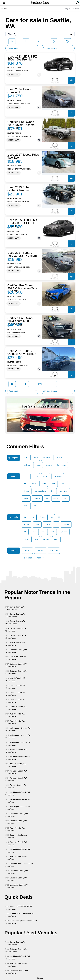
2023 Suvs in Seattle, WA (15, 622)
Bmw (53, 491)
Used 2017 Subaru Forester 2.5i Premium (22, 254)
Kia (47, 498)
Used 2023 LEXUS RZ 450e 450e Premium (22, 58)
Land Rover (64, 491)
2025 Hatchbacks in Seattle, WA (18, 801)
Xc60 (44, 532)
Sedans (35, 458)
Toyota (26, 476)
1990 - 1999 (41, 558)
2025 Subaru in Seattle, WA (16, 751)
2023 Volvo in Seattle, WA (15, 679)
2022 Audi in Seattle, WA (15, 829)
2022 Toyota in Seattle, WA (16, 786)
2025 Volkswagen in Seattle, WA (18, 737)
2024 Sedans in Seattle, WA (16, 651)
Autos (4, 9)
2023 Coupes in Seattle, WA (16, 879)
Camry (37, 525)
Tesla (66, 498)
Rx (34, 517)
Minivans (27, 465)
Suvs (25, 458)
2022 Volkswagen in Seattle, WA (18, 808)
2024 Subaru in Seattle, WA (16, 708)
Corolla (47, 525)
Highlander (64, 532)
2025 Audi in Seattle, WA (15, 715)
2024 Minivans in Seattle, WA (17, 815)
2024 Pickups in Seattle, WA (16, 779)
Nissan (56, 498)
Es (63, 539)
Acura (44, 484)
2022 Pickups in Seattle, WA (16, 858)
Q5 (59, 517)
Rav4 (26, 517)
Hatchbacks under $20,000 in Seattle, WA (21, 922)
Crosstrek (66, 525)
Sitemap (40, 978)
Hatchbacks (47, 458)
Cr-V (56, 539)
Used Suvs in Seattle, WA (15, 943)
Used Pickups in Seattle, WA (16, 965)
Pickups (59, 458)
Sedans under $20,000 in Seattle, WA (20, 915)
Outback (46, 539)
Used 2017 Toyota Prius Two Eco (23, 156)
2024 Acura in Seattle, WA (16, 765)
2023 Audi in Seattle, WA (15, 722)
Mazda (26, 498)
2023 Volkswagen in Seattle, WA (18, 744)
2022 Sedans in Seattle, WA (16, 822)
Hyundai (27, 491)
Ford (62, 484)
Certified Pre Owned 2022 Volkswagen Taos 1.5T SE (23, 288)
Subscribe (75, 9)
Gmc (25, 506)
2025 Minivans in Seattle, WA (17, 872)
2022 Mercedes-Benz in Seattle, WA (19, 865)
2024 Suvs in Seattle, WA (15, 615)
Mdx (36, 539)
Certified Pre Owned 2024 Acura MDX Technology (21, 321)
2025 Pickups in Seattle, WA (16, 843)
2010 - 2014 (54, 551)
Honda (53, 484)
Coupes (38, 465)
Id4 (56, 525)
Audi (25, 484)
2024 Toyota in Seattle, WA (16, 630)
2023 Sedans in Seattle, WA (16, 665)
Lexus (36, 476)
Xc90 (53, 532)
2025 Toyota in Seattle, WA (16, 637)
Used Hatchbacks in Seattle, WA (18, 958)
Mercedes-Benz (40, 491)
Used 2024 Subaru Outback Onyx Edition (22, 352)
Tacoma (43, 517)
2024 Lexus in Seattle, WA (15, 701)
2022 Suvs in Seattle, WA (15, 644)
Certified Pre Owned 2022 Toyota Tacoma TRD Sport (21, 125)
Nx (52, 517)
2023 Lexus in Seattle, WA (15, 687)
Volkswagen (58, 476)
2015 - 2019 (40, 551)
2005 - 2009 (28, 558)
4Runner (27, 525)
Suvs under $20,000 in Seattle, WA (19, 908)
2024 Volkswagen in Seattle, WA (18, 729)
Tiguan (34, 532)
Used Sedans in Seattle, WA (16, 950)
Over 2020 (27, 551)
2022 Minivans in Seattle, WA (17, 886)
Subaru (46, 476)
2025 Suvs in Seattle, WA (15, 608)
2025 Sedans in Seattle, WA (16, 672)
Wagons (49, 465)
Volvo (34, 484)
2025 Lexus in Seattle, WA (15, 694)
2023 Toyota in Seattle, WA (16, 658)
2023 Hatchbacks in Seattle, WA (18, 851)
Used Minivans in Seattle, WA (17, 972)
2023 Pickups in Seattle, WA (16, 772)
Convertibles (61, 465)
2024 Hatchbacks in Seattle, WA (18, 758)
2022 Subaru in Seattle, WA (16, 836)
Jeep (34, 506)
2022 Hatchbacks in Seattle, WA (18, 794)
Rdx (25, 532)
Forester (27, 539)
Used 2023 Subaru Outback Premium (20, 189)
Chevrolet (37, 498)
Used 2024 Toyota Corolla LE (19, 91)
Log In (68, 9)
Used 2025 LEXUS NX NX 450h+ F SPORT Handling (22, 223)
